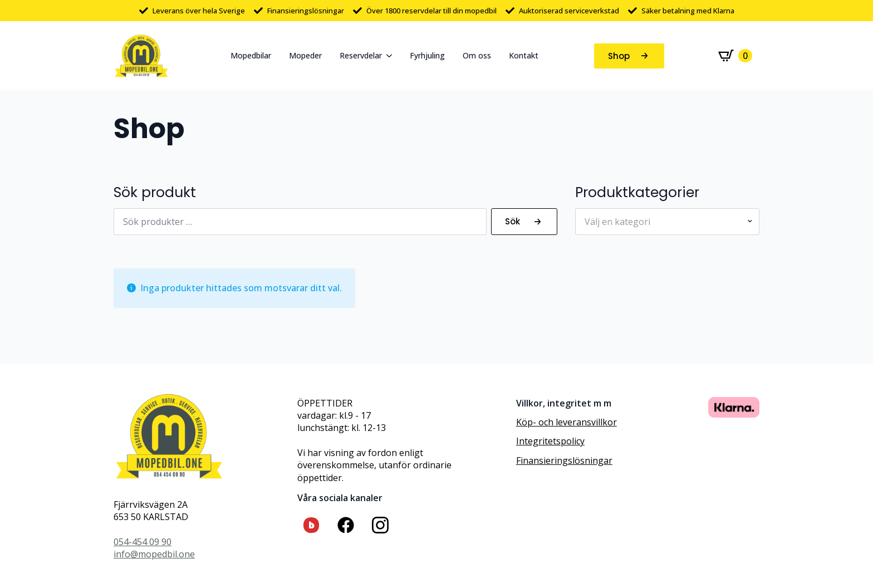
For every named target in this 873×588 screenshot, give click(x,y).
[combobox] (667, 222)
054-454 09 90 (143, 542)
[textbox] (663, 222)
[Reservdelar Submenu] (391, 56)
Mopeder (305, 55)
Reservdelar (361, 55)
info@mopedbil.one (154, 554)
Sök (512, 221)
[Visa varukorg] (735, 56)
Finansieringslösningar (564, 460)
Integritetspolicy (550, 441)
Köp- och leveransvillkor (567, 422)
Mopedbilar (251, 55)
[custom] (311, 525)
